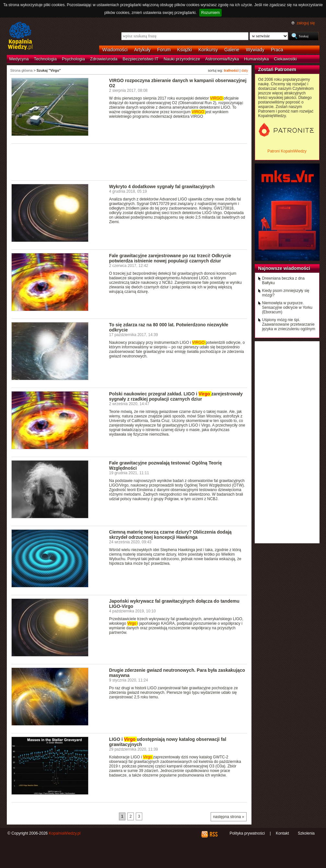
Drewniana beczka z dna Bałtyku (283, 281)
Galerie (232, 50)
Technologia (45, 59)
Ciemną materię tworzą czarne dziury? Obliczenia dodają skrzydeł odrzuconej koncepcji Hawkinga (170, 535)
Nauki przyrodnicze (182, 59)
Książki (185, 50)
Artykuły (142, 50)
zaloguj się (306, 23)
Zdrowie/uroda (104, 59)
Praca (277, 50)
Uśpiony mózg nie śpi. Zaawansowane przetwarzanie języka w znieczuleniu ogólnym (289, 324)
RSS (213, 834)
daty (245, 70)
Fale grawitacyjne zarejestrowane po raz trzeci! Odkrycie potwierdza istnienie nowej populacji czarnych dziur (170, 258)
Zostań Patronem (277, 69)
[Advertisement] (129, 162)
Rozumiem (210, 13)
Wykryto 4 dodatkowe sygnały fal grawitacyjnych (162, 187)
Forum (164, 50)
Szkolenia (306, 833)
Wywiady (255, 50)
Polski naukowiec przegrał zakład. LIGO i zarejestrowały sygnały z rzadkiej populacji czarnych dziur (176, 396)
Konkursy (208, 50)
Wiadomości (115, 50)
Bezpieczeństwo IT (140, 59)
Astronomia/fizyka (222, 59)
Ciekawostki (285, 59)
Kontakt (282, 833)
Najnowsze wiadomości (284, 268)
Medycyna (19, 59)
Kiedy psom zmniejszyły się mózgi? (286, 293)
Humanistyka (256, 59)
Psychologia (73, 59)
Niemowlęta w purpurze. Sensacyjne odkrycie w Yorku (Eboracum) (287, 307)
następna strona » (228, 817)
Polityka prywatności (247, 833)
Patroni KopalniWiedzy (287, 151)
